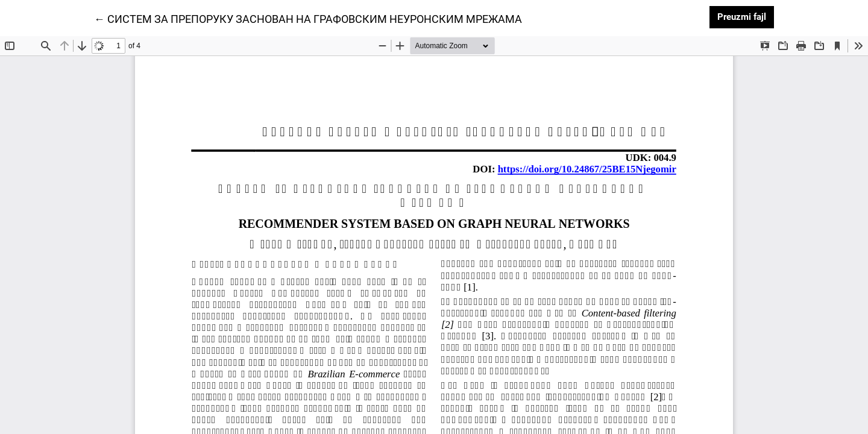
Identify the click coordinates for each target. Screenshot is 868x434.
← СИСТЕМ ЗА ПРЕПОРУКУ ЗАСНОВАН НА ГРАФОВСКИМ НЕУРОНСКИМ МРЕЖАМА (308, 18)
